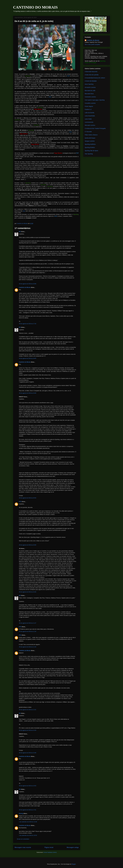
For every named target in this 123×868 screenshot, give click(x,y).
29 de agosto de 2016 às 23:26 (28, 592)
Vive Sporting (89, 154)
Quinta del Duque (90, 138)
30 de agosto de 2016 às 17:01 (28, 810)
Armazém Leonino (90, 87)
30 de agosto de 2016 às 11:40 (28, 647)
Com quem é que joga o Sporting (95, 100)
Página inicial (49, 847)
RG (20, 232)
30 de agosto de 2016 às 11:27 (28, 623)
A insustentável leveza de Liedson (95, 78)
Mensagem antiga (73, 847)
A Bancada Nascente (91, 72)
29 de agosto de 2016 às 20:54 (28, 498)
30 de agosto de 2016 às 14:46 (28, 753)
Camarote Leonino (90, 97)
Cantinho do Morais (25, 287)
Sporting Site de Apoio (91, 151)
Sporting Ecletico (90, 147)
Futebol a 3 (88, 109)
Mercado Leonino (90, 125)
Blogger (74, 864)
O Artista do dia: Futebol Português (95, 128)
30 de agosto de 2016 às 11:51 (28, 710)
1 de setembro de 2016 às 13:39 (28, 822)
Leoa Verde (88, 119)
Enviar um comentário (23, 839)
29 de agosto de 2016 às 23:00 (28, 545)
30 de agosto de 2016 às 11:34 (28, 631)
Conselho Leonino (90, 103)
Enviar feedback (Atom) (50, 852)
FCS (20, 502)
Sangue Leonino (90, 141)
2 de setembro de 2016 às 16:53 (28, 835)
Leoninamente (89, 122)
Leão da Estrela (89, 113)
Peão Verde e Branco (91, 135)
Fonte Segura (89, 106)
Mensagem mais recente (23, 847)
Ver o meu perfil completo (92, 44)
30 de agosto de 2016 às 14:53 (28, 786)
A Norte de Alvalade (91, 81)
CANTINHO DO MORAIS (35, 7)
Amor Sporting (89, 84)
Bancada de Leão (90, 91)
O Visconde (88, 132)
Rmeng (21, 813)
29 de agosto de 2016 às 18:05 (28, 358)
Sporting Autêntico (90, 144)
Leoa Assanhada (90, 116)
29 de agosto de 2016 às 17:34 (28, 324)
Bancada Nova (89, 94)
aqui (24, 211)
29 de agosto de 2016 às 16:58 (28, 284)
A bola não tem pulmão (92, 75)
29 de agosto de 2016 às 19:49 (28, 393)
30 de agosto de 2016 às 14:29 (28, 730)
